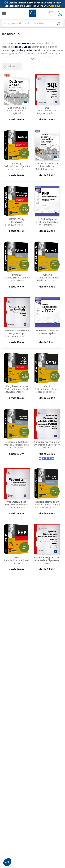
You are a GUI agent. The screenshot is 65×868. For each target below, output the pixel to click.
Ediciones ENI (32, 13)
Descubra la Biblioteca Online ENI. (33, 4)
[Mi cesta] (51, 13)
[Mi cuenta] (60, 13)
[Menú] (4, 13)
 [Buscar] (59, 24)
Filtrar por (14, 66)
